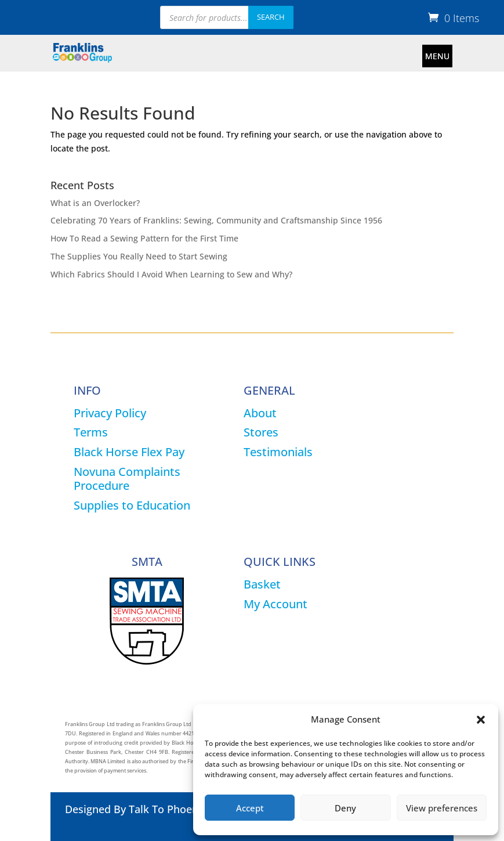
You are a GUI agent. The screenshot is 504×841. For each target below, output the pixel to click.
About (260, 413)
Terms (91, 432)
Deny (345, 808)
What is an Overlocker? (95, 203)
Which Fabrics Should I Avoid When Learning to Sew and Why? (171, 274)
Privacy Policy (110, 413)
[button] (481, 720)
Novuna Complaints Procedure (127, 479)
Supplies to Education (132, 505)
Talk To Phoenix (168, 809)
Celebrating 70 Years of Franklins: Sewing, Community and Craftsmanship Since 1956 (216, 220)
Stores (261, 432)
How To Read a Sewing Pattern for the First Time (144, 238)
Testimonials (278, 452)
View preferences (442, 808)
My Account (275, 604)
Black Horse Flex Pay (129, 452)
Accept (250, 808)
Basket (262, 584)
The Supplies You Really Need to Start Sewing (139, 256)
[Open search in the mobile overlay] (227, 17)
